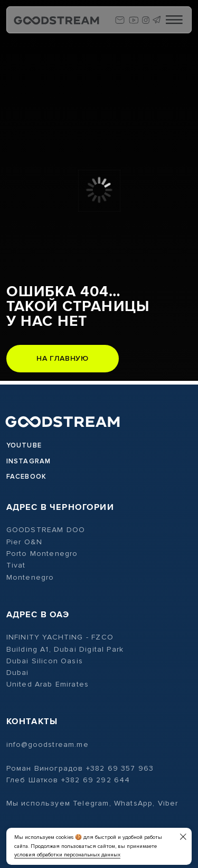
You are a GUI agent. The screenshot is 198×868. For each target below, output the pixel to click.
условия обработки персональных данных (67, 855)
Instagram (29, 461)
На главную (62, 358)
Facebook (26, 477)
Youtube (24, 445)
